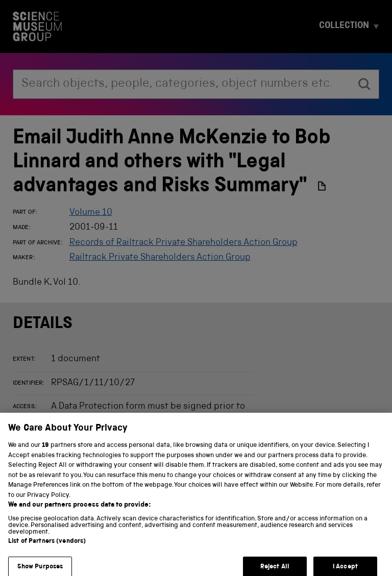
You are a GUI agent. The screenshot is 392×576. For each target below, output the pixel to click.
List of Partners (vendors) (47, 547)
